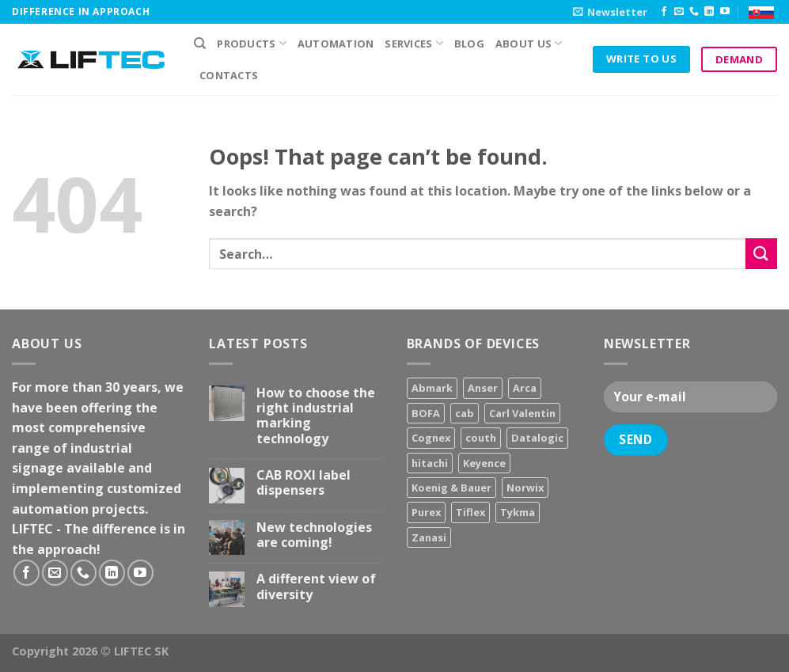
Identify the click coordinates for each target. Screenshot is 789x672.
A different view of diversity (316, 587)
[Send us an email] (679, 12)
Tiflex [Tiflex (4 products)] (470, 512)
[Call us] (694, 12)
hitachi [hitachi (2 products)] (430, 463)
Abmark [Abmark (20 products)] (432, 388)
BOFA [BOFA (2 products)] (426, 413)
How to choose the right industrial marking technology (316, 416)
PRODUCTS (252, 43)
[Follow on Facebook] (664, 12)
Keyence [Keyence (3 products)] (484, 463)
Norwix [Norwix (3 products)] (525, 488)
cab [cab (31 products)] (465, 413)
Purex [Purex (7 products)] (426, 512)
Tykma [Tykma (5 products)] (518, 512)
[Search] (200, 44)
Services (414, 43)
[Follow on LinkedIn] (709, 12)
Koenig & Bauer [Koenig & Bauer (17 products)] (451, 488)
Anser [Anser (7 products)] (483, 388)
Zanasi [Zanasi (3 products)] (429, 537)
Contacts (229, 75)
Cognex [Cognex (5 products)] (431, 438)
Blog (469, 44)
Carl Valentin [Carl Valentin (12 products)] (522, 413)
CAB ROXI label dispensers (303, 483)
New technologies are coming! (314, 535)
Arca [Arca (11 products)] (525, 388)
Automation (336, 44)
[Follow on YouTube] (725, 12)
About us (529, 43)
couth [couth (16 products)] (481, 438)
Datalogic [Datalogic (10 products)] (537, 438)
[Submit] (761, 254)
